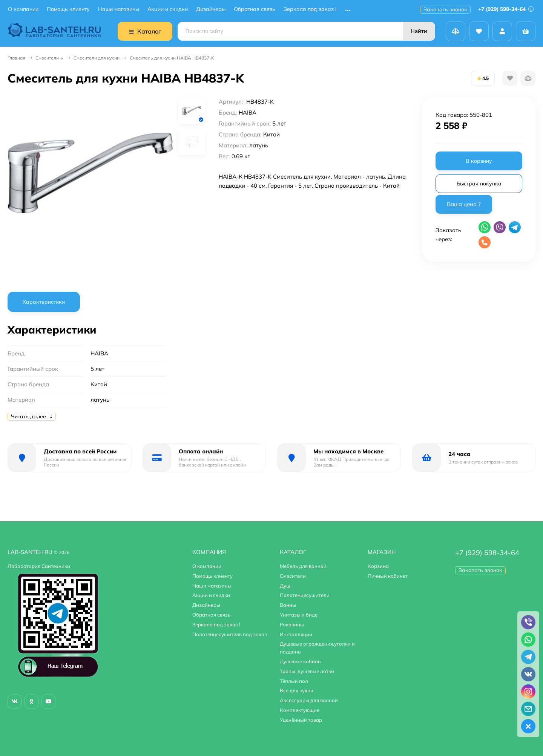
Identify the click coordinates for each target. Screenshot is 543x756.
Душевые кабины (301, 661)
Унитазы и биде (299, 615)
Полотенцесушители (305, 595)
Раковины (292, 624)
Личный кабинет (388, 576)
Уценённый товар (301, 720)
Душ (285, 586)
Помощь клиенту (68, 9)
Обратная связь (255, 9)
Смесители (47, 58)
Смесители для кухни (97, 58)
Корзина (378, 566)
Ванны (288, 605)
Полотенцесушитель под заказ (230, 634)
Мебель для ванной (303, 566)
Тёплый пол (294, 681)
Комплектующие (300, 710)
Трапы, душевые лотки (307, 671)
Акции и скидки (168, 9)
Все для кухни (297, 690)
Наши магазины (119, 9)
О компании (23, 9)
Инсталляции (296, 634)
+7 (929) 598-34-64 (506, 9)
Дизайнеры (211, 9)
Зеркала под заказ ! (310, 9)
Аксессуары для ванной (309, 700)
